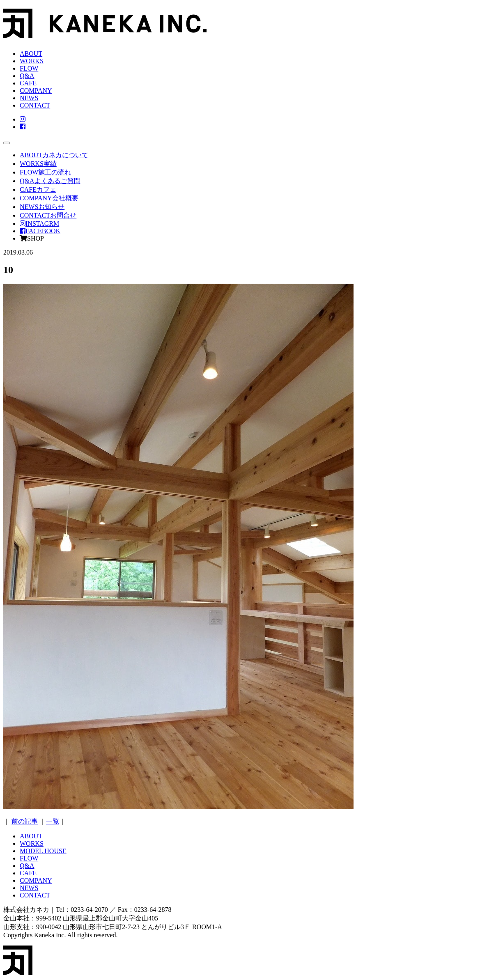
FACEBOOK (40, 231)
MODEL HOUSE (43, 851)
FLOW (29, 68)
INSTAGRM (39, 224)
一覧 (53, 821)
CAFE (28, 83)
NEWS (29, 98)
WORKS (32, 61)
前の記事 (25, 821)
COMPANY (36, 91)
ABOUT (31, 54)
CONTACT (35, 105)
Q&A (27, 76)
